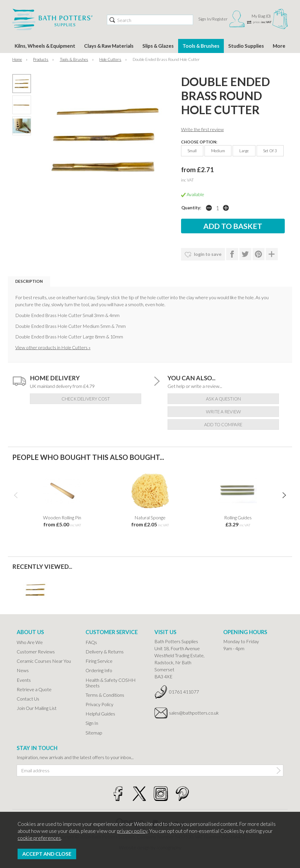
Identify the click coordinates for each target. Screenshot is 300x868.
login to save (203, 255)
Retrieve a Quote (34, 689)
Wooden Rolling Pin (62, 517)
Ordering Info (99, 670)
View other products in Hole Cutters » (53, 347)
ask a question (223, 399)
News (23, 670)
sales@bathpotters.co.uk (192, 713)
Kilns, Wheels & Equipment (45, 46)
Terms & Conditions (105, 695)
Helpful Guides (100, 714)
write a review (223, 412)
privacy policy (132, 831)
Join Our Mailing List (37, 708)
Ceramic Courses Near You (44, 661)
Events (24, 680)
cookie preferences (39, 838)
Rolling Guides (238, 517)
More (279, 46)
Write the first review (202, 129)
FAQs (91, 642)
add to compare (223, 424)
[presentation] (16, 495)
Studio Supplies (246, 46)
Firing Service (99, 661)
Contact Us (28, 699)
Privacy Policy (99, 704)
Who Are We (30, 642)
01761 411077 (184, 692)
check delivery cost (86, 399)
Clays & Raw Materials (109, 46)
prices (262, 22)
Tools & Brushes (201, 46)
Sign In (92, 723)
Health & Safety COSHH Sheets (111, 683)
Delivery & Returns (105, 652)
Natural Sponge (150, 517)
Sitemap (94, 733)
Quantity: (191, 208)
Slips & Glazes (158, 46)
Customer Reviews (36, 652)
